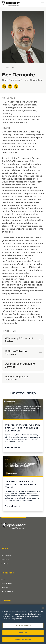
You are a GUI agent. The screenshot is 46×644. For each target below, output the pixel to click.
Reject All (23, 632)
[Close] (43, 608)
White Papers (7, 591)
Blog (3, 579)
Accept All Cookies (23, 639)
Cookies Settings (23, 625)
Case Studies (7, 583)
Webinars (6, 587)
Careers (5, 559)
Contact (5, 563)
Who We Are (6, 555)
